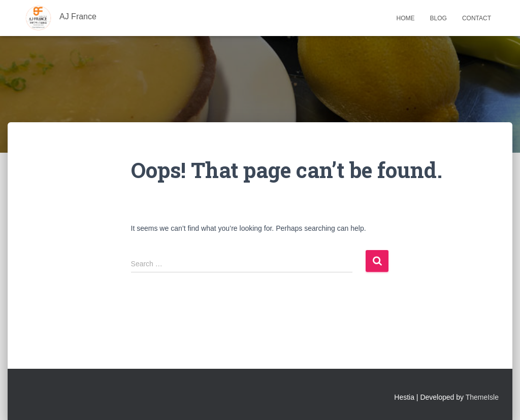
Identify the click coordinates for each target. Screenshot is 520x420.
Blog (438, 18)
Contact (477, 18)
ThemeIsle (482, 397)
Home (406, 18)
